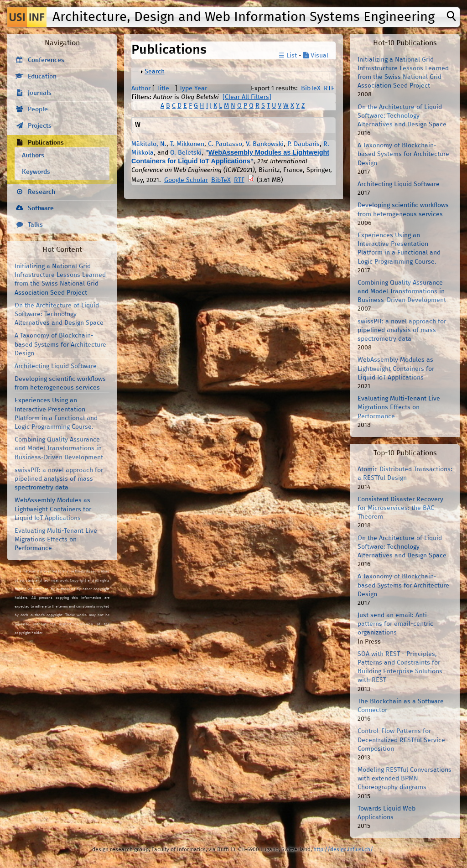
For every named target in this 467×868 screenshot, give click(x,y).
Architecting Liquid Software (56, 366)
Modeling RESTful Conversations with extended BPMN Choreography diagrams (405, 779)
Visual (316, 56)
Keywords (36, 172)
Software (41, 208)
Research (42, 192)
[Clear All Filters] (247, 97)
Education (42, 77)
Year (201, 88)
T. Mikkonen (187, 144)
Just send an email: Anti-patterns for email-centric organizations (395, 624)
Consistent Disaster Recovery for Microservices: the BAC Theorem (400, 508)
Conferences (46, 60)
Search (155, 72)
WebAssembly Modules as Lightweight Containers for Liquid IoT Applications (53, 509)
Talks (35, 225)
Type (186, 88)
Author (141, 88)
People (38, 109)
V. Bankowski (265, 144)
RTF (329, 88)
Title (163, 88)
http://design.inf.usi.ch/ (343, 850)
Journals (40, 93)
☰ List (288, 56)
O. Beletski (186, 153)
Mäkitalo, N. (149, 144)
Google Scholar (186, 180)
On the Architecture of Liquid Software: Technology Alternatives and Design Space (59, 314)
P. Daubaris (304, 144)
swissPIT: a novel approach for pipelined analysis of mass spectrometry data (59, 479)
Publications (46, 143)
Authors (33, 156)
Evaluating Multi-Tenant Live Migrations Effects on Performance (56, 540)
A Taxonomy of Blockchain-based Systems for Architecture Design (60, 344)
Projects (40, 126)
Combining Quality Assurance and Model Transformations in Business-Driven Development (59, 448)
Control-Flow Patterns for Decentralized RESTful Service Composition (401, 740)
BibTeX (311, 88)
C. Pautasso (225, 144)
